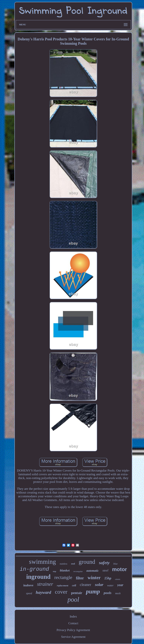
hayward (43, 592)
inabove (28, 585)
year (120, 585)
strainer (45, 584)
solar (99, 585)
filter (80, 578)
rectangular (78, 571)
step (55, 571)
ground (87, 562)
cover (61, 592)
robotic (118, 579)
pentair (77, 593)
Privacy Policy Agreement (73, 630)
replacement (63, 586)
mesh (118, 593)
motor (120, 569)
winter (94, 578)
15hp (108, 578)
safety (104, 563)
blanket (65, 570)
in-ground (34, 569)
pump (93, 591)
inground (38, 577)
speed (29, 593)
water (110, 585)
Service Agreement (73, 637)
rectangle (63, 577)
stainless (63, 564)
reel (73, 564)
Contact (73, 623)
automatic (93, 571)
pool (73, 600)
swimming (43, 562)
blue (115, 564)
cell (74, 585)
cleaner (86, 585)
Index (73, 616)
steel (105, 570)
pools (108, 593)
